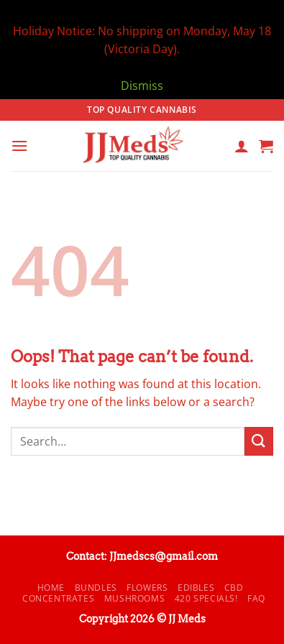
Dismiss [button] (142, 86)
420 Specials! (206, 598)
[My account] (242, 146)
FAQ (256, 598)
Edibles (196, 588)
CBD (234, 588)
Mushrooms (135, 598)
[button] (19, 146)
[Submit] (259, 441)
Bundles (96, 588)
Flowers (147, 588)
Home (51, 588)
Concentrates (58, 598)
